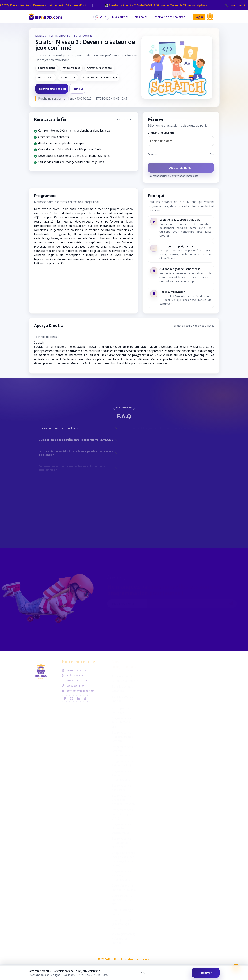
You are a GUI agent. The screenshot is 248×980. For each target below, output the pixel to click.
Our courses (120, 17)
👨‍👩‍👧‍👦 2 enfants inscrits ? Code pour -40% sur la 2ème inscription (161, 5)
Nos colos (141, 17)
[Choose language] (101, 17)
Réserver (206, 973)
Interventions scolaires (169, 17)
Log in (199, 17)
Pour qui (77, 89)
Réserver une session (52, 89)
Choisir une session (161, 133)
